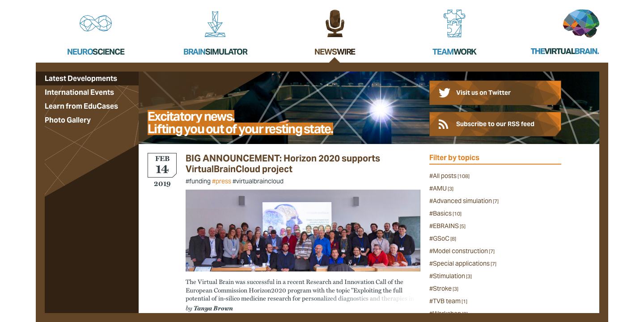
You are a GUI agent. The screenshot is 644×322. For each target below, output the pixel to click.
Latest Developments (81, 78)
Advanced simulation (466, 201)
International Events (79, 92)
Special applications (465, 263)
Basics (447, 213)
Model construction (464, 251)
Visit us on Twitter (483, 93)
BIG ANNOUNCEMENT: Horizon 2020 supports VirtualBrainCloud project (283, 164)
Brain (215, 52)
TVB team (450, 301)
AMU (443, 188)
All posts (451, 176)
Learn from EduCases (81, 106)
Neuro (96, 52)
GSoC (445, 238)
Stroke (446, 288)
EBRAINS (449, 226)
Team (454, 52)
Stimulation (452, 276)
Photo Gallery (68, 120)
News (335, 52)
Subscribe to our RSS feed (495, 124)
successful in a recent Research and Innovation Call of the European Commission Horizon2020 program (294, 285)
